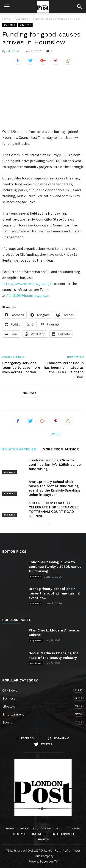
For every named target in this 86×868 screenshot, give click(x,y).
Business (10, 25)
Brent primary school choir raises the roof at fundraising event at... (54, 593)
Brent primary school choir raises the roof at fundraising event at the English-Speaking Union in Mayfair (54, 488)
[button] (79, 7)
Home (6, 19)
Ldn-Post (13, 51)
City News (25, 25)
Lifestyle (38, 706)
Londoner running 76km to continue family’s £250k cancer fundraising (55, 465)
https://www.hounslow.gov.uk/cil (28, 284)
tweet (55, 434)
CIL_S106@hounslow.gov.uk (28, 295)
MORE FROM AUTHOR (61, 450)
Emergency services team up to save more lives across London (21, 368)
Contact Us (50, 829)
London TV (51, 861)
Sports (38, 722)
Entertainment (38, 714)
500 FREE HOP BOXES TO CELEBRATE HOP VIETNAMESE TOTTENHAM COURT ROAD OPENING (54, 509)
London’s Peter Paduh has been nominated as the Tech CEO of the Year (64, 370)
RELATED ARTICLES (19, 450)
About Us (27, 829)
